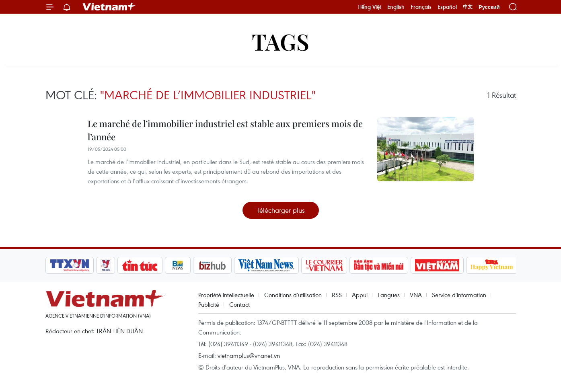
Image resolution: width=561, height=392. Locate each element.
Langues (389, 295)
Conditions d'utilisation (293, 295)
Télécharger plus (281, 210)
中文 (468, 7)
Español (447, 7)
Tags (280, 41)
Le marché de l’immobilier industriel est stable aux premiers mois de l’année (225, 130)
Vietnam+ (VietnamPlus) (109, 7)
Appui (360, 295)
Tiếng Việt (369, 7)
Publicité (209, 304)
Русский (489, 7)
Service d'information (459, 295)
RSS (337, 295)
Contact (239, 304)
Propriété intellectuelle (226, 295)
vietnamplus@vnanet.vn (249, 355)
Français (421, 7)
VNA (416, 295)
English (396, 7)
